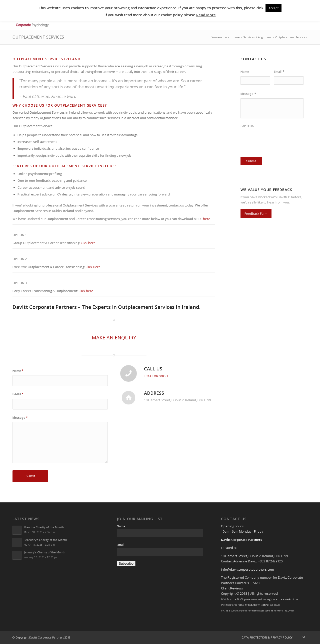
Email (279, 72)
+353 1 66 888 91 (156, 376)
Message (20, 418)
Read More (206, 15)
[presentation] (270, 138)
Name (18, 371)
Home (236, 37)
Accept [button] (273, 8)
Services (249, 37)
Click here (88, 243)
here (207, 219)
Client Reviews (232, 588)
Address (154, 393)
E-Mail (18, 394)
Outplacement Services (38, 37)
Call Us (153, 369)
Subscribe (126, 564)
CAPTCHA (247, 126)
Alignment (265, 37)
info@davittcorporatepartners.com (247, 569)
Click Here (93, 267)
